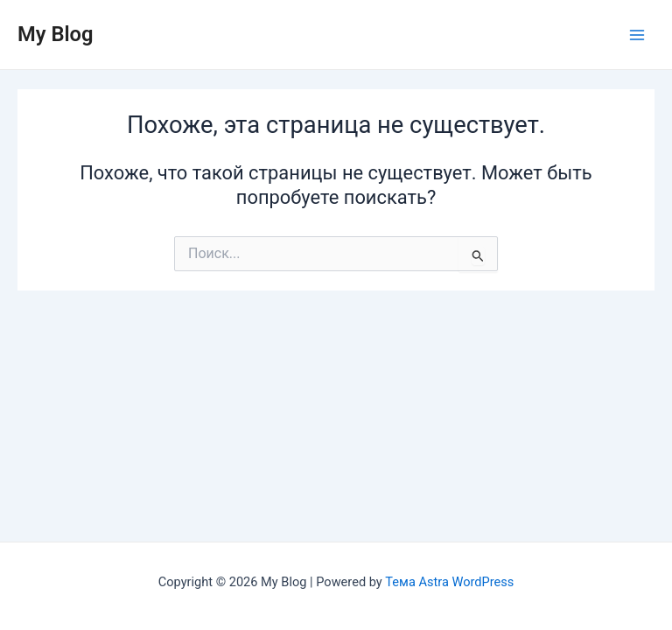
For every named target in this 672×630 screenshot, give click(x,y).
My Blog (56, 34)
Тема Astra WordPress (449, 582)
